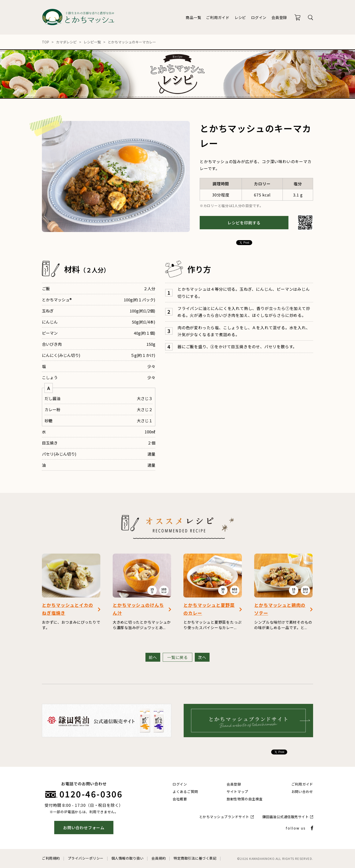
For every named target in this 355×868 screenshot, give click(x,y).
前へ (153, 657)
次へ (202, 657)
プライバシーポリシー (86, 858)
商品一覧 (193, 17)
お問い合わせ (302, 791)
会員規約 (159, 858)
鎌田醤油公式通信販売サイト (286, 817)
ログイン (259, 17)
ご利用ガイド (218, 17)
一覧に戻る (177, 657)
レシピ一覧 (92, 42)
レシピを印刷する (244, 223)
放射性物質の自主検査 (245, 799)
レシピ (240, 17)
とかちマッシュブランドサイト (224, 817)
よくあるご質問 (185, 791)
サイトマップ (237, 791)
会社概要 (180, 799)
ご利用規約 (51, 858)
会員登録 (279, 17)
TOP (45, 42)
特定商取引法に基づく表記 (195, 858)
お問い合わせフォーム (84, 828)
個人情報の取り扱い (128, 858)
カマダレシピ (66, 42)
